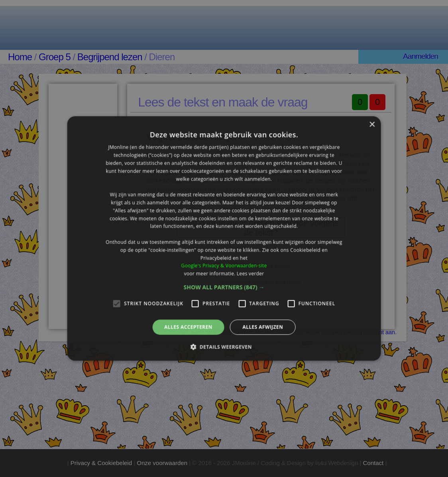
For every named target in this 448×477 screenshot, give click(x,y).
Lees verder (251, 273)
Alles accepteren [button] (188, 327)
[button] (224, 287)
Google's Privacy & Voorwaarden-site (224, 266)
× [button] (372, 125)
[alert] (224, 238)
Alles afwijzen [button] (263, 327)
